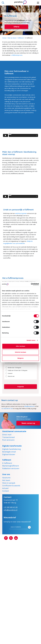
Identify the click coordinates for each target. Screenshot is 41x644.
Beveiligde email (9, 452)
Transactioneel (8, 438)
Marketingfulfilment (11, 466)
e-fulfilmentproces (17, 55)
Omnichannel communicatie (14, 431)
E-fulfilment (7, 463)
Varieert (10, 373)
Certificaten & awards (11, 486)
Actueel (5, 489)
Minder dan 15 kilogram (14, 368)
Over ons (6, 474)
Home (4, 38)
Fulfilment (21, 38)
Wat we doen (12, 38)
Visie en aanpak (9, 483)
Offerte (16, 27)
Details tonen (31, 340)
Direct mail (7, 435)
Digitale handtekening (11, 449)
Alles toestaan (20, 346)
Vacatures (6, 478)
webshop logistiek (21, 213)
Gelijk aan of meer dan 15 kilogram (18, 370)
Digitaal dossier (9, 455)
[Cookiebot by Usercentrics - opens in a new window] (31, 284)
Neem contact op (28, 423)
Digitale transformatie (12, 446)
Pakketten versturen (11, 469)
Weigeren (20, 358)
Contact (6, 491)
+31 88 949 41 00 (7, 408)
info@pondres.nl (29, 406)
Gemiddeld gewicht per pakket (14, 363)
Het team (6, 481)
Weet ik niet (11, 376)
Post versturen (8, 440)
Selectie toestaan (21, 352)
